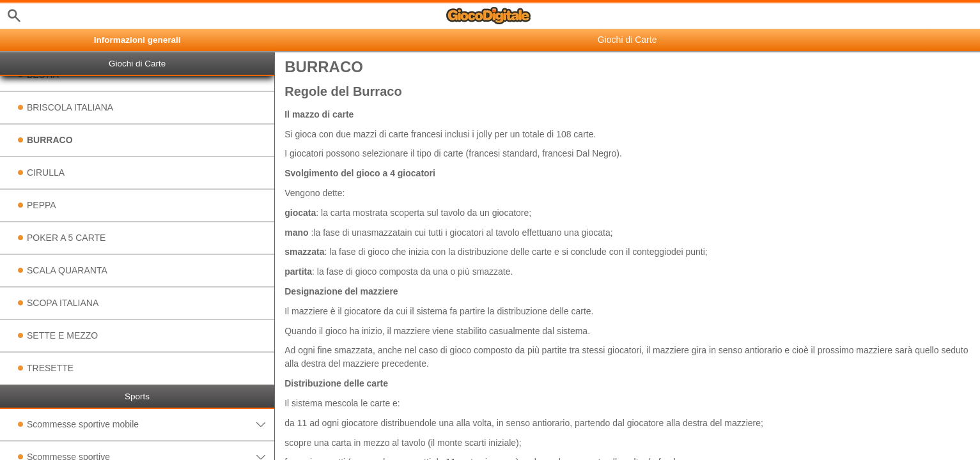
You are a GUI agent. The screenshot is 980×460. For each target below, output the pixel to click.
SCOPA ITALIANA (63, 303)
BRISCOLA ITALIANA (70, 107)
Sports (137, 396)
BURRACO (50, 140)
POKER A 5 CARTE (66, 238)
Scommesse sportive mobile (151, 425)
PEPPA (42, 205)
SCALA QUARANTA (67, 270)
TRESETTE (50, 368)
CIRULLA (46, 172)
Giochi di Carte (137, 64)
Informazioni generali (137, 40)
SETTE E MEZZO (62, 335)
